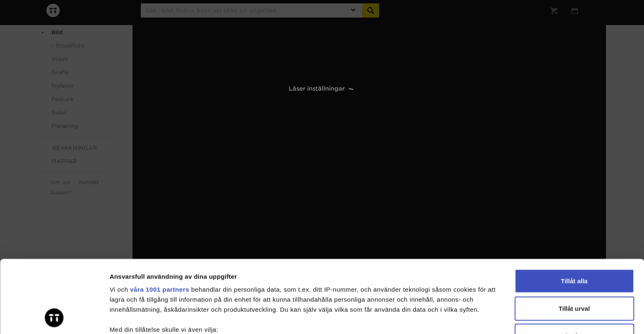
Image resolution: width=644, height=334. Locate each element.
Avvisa (574, 268)
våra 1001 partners (160, 221)
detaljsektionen (401, 295)
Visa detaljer (454, 318)
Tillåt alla (574, 213)
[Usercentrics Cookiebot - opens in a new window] (54, 318)
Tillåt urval (574, 240)
